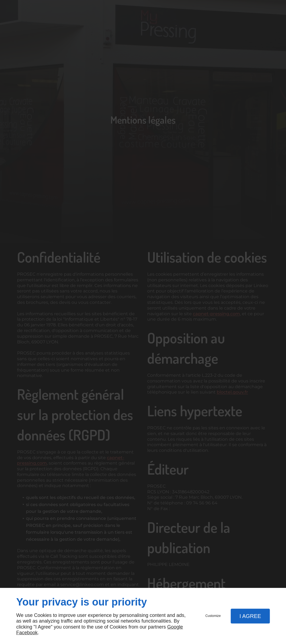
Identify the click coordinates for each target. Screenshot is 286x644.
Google (175, 627)
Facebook (27, 633)
